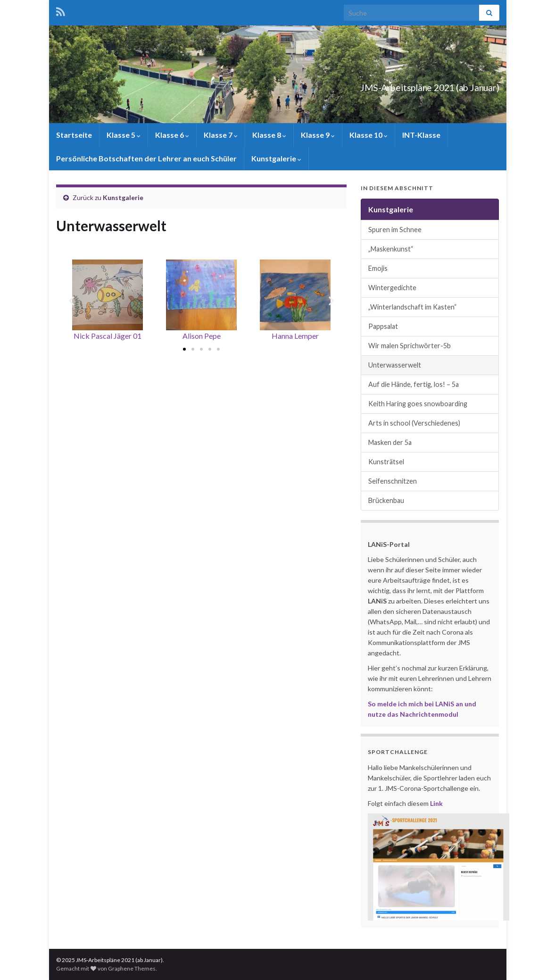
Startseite (74, 135)
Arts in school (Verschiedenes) (414, 423)
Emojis (378, 268)
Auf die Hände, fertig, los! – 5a (414, 384)
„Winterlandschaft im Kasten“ (413, 307)
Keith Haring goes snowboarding (418, 404)
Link (436, 803)
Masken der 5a (390, 442)
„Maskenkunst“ (391, 249)
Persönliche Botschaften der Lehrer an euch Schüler (146, 158)
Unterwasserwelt (395, 365)
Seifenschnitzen (393, 481)
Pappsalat (383, 326)
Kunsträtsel (386, 462)
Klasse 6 (172, 135)
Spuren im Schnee (395, 230)
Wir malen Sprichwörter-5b (410, 346)
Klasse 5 (124, 135)
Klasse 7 (221, 135)
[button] (184, 349)
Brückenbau (386, 500)
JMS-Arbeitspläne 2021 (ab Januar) (391, 85)
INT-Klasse (421, 135)
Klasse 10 (369, 135)
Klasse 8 (269, 135)
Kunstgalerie (276, 158)
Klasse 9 (318, 135)
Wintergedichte (392, 288)
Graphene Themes (132, 968)
